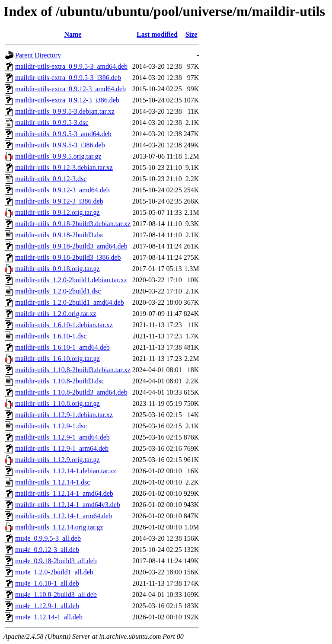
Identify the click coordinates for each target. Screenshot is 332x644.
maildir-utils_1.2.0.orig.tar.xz (56, 314)
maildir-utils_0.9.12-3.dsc (51, 179)
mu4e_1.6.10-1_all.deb (47, 583)
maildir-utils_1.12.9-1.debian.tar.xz (64, 415)
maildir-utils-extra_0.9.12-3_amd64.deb (70, 89)
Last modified (157, 34)
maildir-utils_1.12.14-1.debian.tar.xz (66, 471)
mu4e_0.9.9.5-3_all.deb (48, 538)
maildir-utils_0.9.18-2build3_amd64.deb (71, 246)
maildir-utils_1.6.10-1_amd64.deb (62, 347)
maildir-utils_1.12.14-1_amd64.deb (64, 493)
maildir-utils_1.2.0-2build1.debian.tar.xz (71, 280)
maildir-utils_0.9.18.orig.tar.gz (57, 269)
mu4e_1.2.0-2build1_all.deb (54, 572)
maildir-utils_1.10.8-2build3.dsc (60, 381)
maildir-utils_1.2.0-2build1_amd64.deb (70, 302)
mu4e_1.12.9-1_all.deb (47, 606)
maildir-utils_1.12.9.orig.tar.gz (57, 460)
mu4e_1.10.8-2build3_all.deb (56, 595)
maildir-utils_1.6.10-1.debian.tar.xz (64, 325)
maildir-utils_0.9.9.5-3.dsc (52, 123)
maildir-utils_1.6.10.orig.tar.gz (57, 359)
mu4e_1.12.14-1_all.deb (49, 617)
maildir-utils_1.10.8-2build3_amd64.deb (71, 392)
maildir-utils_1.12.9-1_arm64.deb (62, 448)
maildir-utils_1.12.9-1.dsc (51, 426)
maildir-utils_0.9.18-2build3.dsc (60, 235)
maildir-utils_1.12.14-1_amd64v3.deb (68, 505)
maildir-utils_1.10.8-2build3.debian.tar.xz (73, 370)
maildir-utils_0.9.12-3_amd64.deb (62, 190)
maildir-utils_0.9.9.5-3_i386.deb (60, 145)
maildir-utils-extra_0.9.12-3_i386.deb (67, 100)
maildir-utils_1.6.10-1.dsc (51, 336)
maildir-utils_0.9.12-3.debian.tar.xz (64, 167)
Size (192, 34)
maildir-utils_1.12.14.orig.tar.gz (59, 527)
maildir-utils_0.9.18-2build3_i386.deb (68, 257)
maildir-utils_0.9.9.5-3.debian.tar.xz (65, 111)
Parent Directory (38, 55)
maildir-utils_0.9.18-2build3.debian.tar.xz (73, 224)
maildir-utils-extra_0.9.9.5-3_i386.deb (68, 78)
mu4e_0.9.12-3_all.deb (47, 550)
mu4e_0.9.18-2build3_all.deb (56, 561)
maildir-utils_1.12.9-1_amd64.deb (62, 437)
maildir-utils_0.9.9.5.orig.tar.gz (58, 156)
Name (73, 34)
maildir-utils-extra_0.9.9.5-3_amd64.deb (71, 66)
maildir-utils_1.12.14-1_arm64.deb (64, 516)
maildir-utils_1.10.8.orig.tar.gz (57, 403)
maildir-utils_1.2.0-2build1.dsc (58, 291)
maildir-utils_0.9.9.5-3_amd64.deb (63, 134)
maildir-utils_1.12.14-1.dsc (53, 482)
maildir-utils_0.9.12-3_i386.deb (59, 201)
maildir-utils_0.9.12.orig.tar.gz (57, 212)
